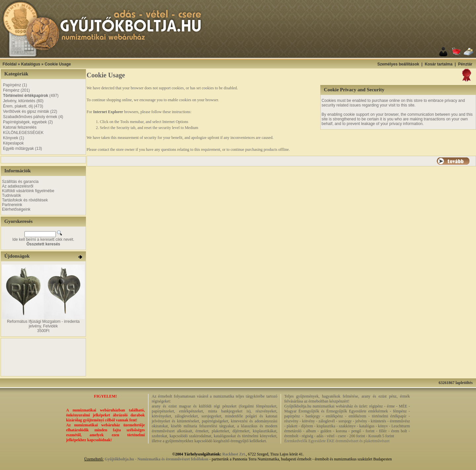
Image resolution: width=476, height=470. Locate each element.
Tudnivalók (12, 195)
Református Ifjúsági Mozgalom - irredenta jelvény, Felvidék (43, 324)
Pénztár (465, 64)
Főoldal (10, 64)
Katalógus (31, 64)
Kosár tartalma (439, 64)
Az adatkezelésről (18, 186)
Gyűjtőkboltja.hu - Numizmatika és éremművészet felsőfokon (156, 459)
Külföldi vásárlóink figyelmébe (28, 191)
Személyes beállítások (398, 64)
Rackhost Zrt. (234, 454)
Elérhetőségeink (16, 209)
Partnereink (12, 205)
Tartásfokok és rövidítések (25, 200)
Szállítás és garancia (20, 182)
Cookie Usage (58, 64)
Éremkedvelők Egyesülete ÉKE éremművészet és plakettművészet (337, 441)
